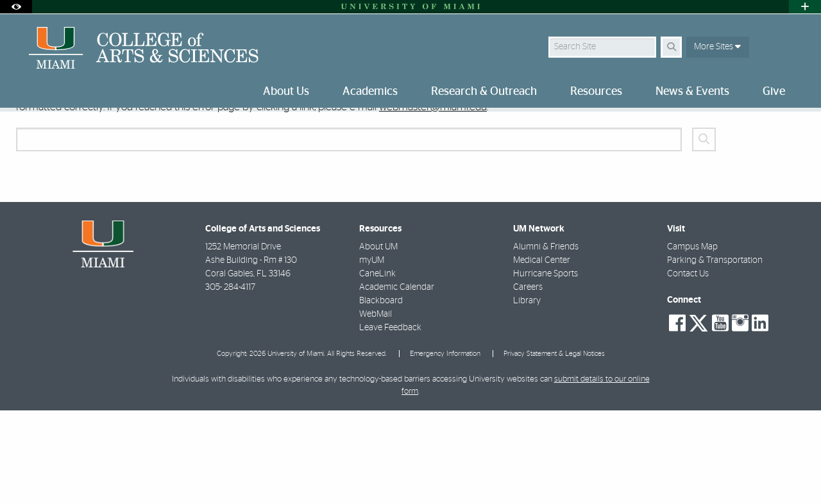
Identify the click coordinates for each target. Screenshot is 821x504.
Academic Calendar (397, 381)
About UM (378, 340)
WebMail (376, 408)
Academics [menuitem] (370, 92)
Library (527, 394)
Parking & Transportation (715, 354)
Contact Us (688, 367)
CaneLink (377, 367)
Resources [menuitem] (596, 92)
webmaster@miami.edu (433, 200)
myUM (372, 354)
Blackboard (381, 394)
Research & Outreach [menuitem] (484, 92)
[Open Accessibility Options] (16, 7)
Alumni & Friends (546, 340)
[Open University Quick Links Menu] (805, 7)
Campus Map (692, 340)
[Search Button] (671, 47)
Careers (528, 381)
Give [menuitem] (774, 92)
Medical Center (542, 354)
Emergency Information (445, 447)
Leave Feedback (390, 421)
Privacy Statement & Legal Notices (554, 447)
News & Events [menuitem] (692, 92)
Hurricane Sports (546, 367)
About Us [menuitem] (286, 92)
